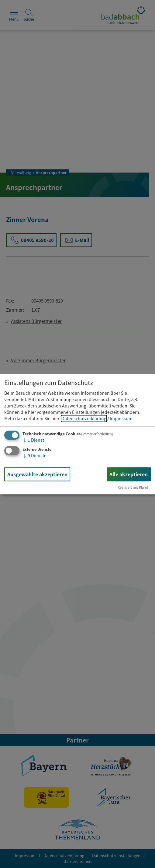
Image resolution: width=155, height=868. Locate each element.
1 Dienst (33, 440)
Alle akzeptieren (129, 474)
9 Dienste (34, 455)
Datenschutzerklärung (84, 419)
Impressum (121, 419)
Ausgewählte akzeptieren (37, 474)
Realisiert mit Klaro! (133, 487)
